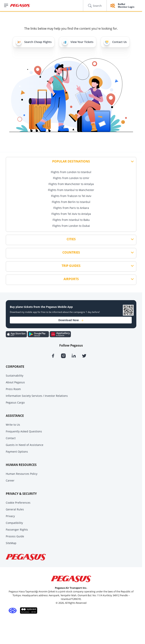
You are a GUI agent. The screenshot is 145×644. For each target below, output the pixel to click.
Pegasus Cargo (15, 402)
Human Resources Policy (22, 474)
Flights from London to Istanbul (71, 172)
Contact (11, 438)
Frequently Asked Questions (24, 431)
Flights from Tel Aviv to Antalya (71, 214)
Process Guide (15, 536)
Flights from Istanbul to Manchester (71, 190)
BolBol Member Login (126, 6)
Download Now (71, 320)
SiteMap (11, 543)
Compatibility (14, 523)
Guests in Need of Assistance (25, 445)
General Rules (15, 509)
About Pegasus (15, 382)
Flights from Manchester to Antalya (71, 184)
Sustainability (15, 376)
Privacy (10, 516)
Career (10, 480)
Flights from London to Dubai (71, 226)
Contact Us (115, 42)
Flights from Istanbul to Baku (71, 220)
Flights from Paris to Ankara (71, 208)
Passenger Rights (17, 530)
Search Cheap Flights (34, 42)
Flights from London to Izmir (71, 178)
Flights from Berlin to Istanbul (71, 202)
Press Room (13, 389)
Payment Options (17, 452)
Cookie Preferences (18, 503)
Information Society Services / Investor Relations (37, 396)
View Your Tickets (78, 42)
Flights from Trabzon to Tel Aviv (71, 196)
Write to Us (13, 425)
